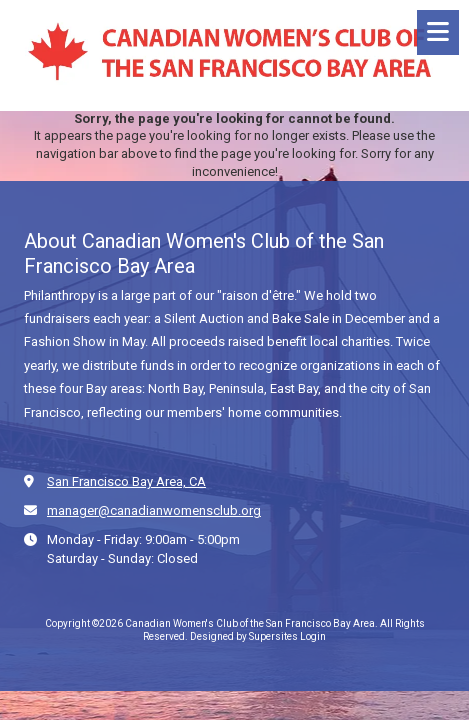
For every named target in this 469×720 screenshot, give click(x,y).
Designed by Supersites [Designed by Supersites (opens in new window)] (244, 636)
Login (313, 636)
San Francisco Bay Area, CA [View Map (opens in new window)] (126, 481)
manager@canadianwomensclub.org (154, 510)
